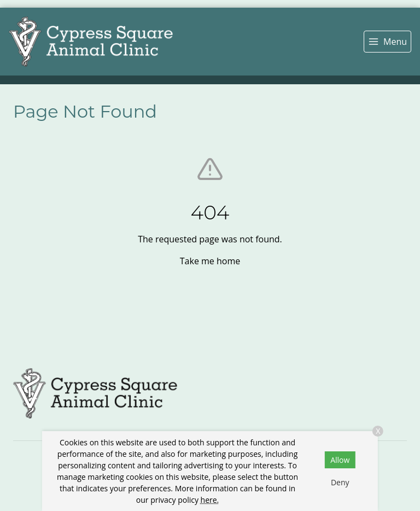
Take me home (210, 261)
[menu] (387, 42)
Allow (340, 460)
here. (210, 500)
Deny (340, 482)
